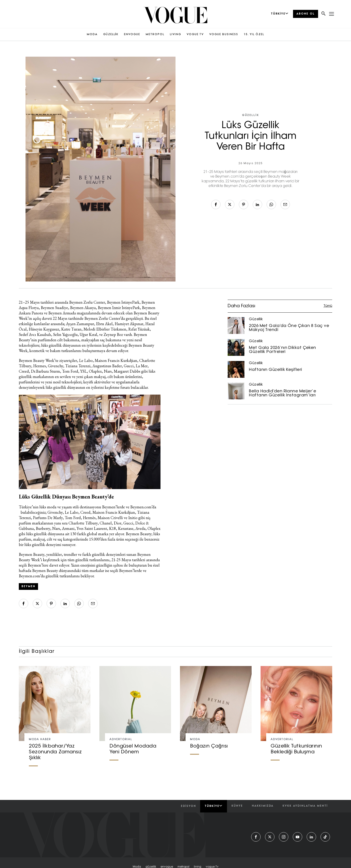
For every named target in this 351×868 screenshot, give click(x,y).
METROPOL (155, 34)
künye (237, 806)
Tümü (328, 306)
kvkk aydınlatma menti (305, 806)
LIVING (175, 34)
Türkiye (213, 806)
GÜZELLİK (111, 34)
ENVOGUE (132, 34)
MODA (92, 34)
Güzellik (250, 115)
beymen (28, 587)
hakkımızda (263, 806)
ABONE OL (306, 14)
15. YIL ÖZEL (254, 34)
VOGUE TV (195, 34)
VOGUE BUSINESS (224, 34)
